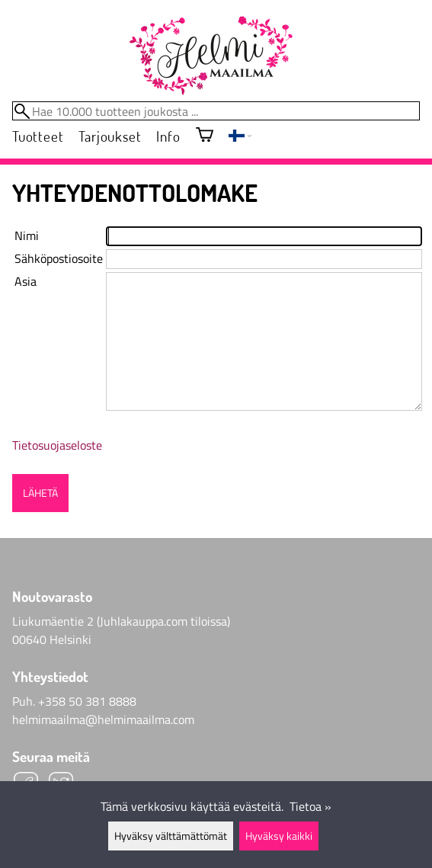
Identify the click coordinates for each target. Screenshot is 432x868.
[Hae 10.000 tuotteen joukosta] (216, 111)
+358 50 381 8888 (87, 701)
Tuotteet (38, 136)
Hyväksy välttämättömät (171, 836)
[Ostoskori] (205, 136)
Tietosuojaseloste (57, 445)
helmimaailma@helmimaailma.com (103, 719)
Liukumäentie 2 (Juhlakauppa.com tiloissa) (121, 621)
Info (168, 136)
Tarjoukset (110, 136)
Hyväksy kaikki (279, 836)
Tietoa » (310, 806)
